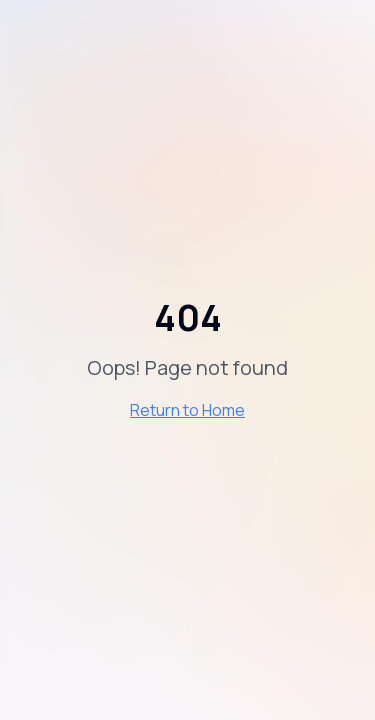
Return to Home (187, 410)
